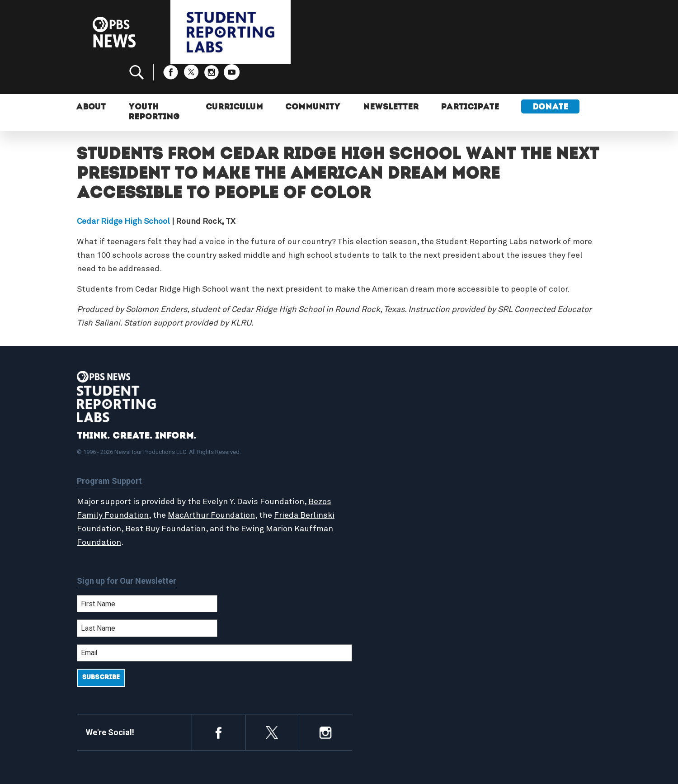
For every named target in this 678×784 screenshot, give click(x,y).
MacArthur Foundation (236, 485)
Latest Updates (384, 464)
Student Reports (386, 454)
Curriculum (232, 80)
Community (311, 80)
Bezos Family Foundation (125, 485)
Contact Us (502, 464)
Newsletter (390, 80)
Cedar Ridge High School (123, 191)
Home (367, 435)
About (92, 80)
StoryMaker (377, 473)
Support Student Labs (522, 435)
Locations (374, 483)
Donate (551, 80)
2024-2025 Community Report (534, 454)
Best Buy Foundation (202, 499)
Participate (470, 80)
